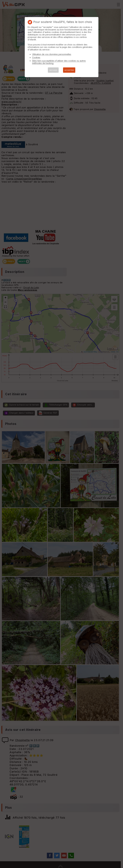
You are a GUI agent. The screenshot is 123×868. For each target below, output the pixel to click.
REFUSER (53, 70)
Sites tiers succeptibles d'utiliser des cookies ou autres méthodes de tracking (59, 62)
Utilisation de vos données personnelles (52, 54)
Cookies (36, 57)
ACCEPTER (69, 70)
